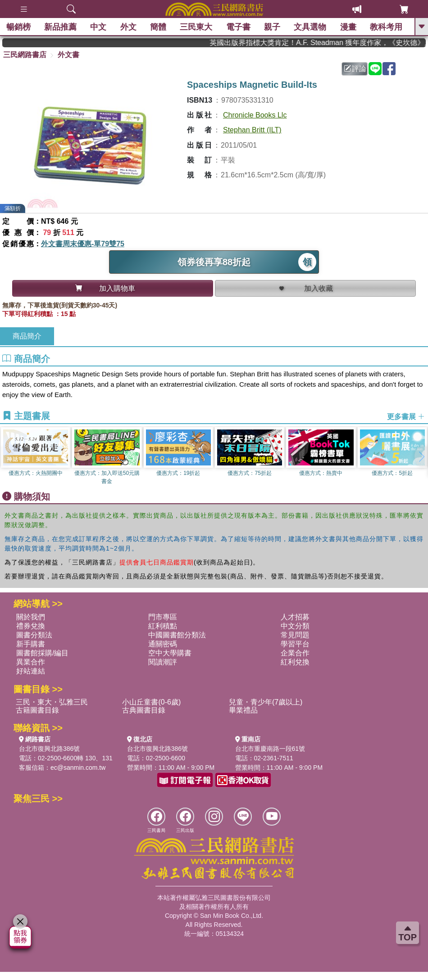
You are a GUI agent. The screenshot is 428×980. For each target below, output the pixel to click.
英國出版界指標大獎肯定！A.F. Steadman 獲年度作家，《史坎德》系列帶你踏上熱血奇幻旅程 (326, 43)
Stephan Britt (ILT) (252, 130)
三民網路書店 (25, 55)
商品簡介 (27, 336)
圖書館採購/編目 (42, 653)
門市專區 (163, 617)
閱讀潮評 (163, 662)
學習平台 (295, 644)
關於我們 (31, 617)
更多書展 (406, 417)
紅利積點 (163, 626)
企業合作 (295, 653)
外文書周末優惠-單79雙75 (83, 244)
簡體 (159, 27)
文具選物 (311, 27)
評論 (355, 69)
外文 (129, 27)
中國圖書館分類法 (177, 635)
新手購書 (31, 644)
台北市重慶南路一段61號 (270, 749)
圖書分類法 (34, 635)
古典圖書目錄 (144, 710)
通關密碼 (163, 644)
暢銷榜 (19, 27)
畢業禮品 (243, 710)
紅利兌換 (295, 662)
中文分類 (295, 626)
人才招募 (295, 617)
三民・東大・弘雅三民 (52, 702)
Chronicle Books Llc (255, 115)
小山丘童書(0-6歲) (151, 702)
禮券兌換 (31, 626)
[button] (421, 456)
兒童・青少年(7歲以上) (266, 702)
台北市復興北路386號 (49, 749)
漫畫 (349, 27)
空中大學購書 (170, 653)
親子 (273, 27)
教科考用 (387, 27)
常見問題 (295, 635)
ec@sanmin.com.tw (78, 768)
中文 (99, 27)
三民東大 (197, 27)
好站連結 (31, 671)
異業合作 (31, 662)
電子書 (239, 27)
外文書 (68, 55)
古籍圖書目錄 (37, 710)
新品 (61, 27)
